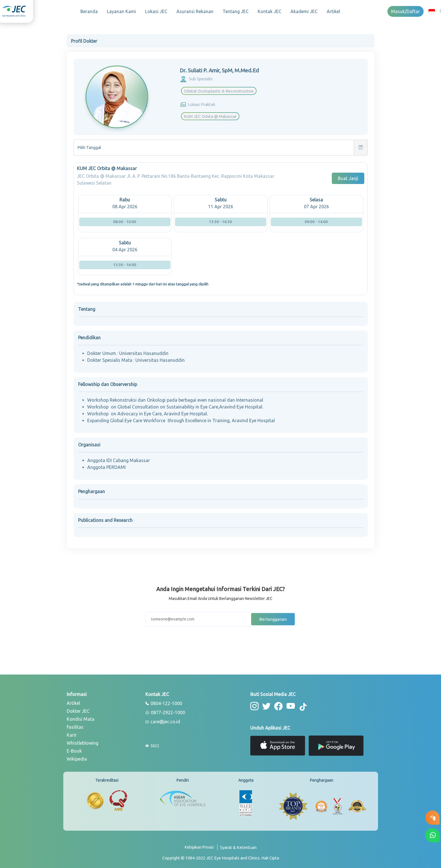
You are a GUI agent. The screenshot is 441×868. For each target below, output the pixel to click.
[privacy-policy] (201, 848)
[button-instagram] (254, 704)
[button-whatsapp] (432, 835)
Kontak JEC (270, 11)
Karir (72, 733)
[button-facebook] (277, 704)
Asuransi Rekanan (195, 11)
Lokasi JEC (156, 11)
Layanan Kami (121, 11)
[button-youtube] (288, 704)
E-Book (74, 749)
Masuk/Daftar (406, 11)
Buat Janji (348, 177)
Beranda (89, 11)
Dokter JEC (78, 709)
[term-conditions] (238, 848)
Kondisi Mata (81, 717)
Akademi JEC (304, 11)
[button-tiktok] (300, 705)
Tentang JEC (236, 11)
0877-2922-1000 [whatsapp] (165, 711)
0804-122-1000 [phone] (164, 702)
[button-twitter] (266, 704)
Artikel (333, 11)
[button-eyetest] (432, 818)
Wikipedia (77, 757)
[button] (432, 11)
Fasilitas (75, 725)
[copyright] (221, 856)
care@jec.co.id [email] (163, 720)
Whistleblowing (83, 741)
